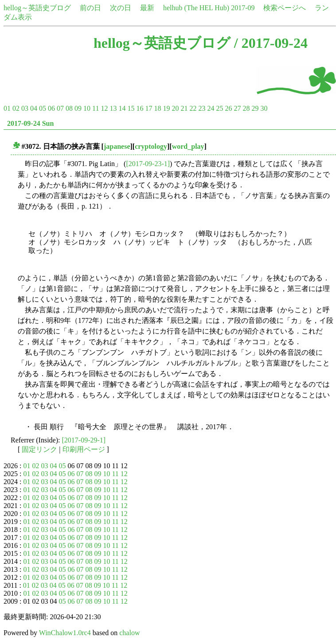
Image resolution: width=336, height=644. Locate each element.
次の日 (121, 8)
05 (43, 108)
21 (184, 108)
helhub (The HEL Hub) (196, 8)
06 (51, 108)
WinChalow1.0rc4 (65, 633)
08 (69, 108)
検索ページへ (285, 8)
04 (34, 108)
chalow (129, 633)
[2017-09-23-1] (148, 164)
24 (211, 108)
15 (131, 108)
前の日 (90, 8)
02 (16, 108)
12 (104, 108)
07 (60, 108)
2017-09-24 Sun (30, 123)
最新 (147, 8)
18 (157, 108)
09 (78, 108)
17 (148, 108)
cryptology (151, 146)
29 (255, 108)
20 (175, 108)
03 (25, 108)
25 (219, 108)
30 (264, 108)
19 (166, 108)
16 (140, 108)
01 (7, 108)
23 (202, 108)
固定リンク (39, 449)
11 (96, 108)
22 (193, 108)
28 (246, 108)
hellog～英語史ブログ (37, 8)
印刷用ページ (84, 449)
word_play (188, 146)
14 (122, 108)
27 (237, 108)
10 (87, 108)
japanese (117, 146)
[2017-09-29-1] (84, 440)
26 (228, 108)
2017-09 (243, 8)
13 (113, 108)
